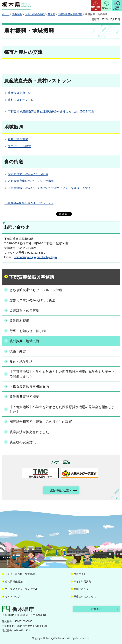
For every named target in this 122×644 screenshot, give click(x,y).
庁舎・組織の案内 (35, 14)
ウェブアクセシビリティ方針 (21, 589)
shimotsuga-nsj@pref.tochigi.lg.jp (35, 257)
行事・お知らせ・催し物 (28, 331)
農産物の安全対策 (23, 442)
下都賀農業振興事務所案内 (29, 387)
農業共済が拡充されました (29, 432)
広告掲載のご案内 (61, 490)
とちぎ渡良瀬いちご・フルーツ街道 (31, 181)
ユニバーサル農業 (19, 146)
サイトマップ (13, 597)
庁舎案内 (96, 609)
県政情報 (17, 14)
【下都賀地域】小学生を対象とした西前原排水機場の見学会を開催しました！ (62, 409)
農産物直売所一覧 (19, 93)
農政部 (51, 14)
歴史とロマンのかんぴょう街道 (28, 174)
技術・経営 (18, 351)
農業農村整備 (19, 321)
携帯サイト (80, 574)
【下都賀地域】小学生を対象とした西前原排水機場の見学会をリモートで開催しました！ (62, 374)
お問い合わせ (81, 589)
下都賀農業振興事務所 (70, 14)
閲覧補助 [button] (106, 8)
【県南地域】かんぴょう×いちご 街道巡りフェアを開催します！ (49, 188)
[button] (96, 5)
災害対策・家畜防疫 (24, 310)
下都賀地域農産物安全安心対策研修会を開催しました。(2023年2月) (52, 111)
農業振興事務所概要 (24, 397)
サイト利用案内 (82, 582)
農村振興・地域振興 (24, 341)
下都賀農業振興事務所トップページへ (29, 203)
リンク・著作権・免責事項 (20, 574)
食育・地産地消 (18, 139)
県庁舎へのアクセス (85, 597)
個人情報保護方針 (15, 582)
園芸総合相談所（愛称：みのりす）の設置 (41, 422)
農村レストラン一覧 (21, 100)
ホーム (6, 14)
